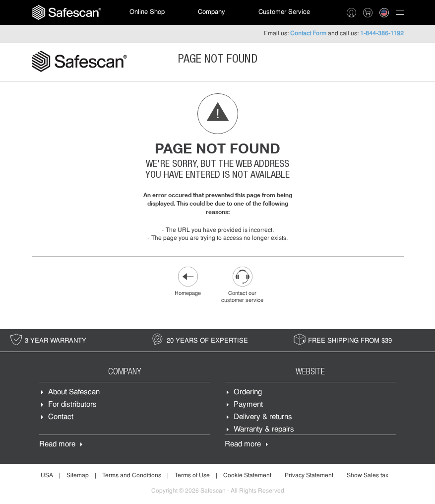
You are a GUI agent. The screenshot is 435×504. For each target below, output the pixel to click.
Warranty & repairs (264, 430)
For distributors (72, 405)
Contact (61, 417)
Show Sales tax (368, 476)
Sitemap (78, 476)
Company (212, 12)
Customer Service (284, 12)
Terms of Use (192, 476)
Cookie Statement (247, 476)
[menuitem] (66, 12)
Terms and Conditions (132, 476)
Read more (57, 445)
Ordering (248, 393)
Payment (248, 405)
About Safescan (74, 393)
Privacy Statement (309, 476)
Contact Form (308, 34)
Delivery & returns (263, 417)
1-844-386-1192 (382, 34)
